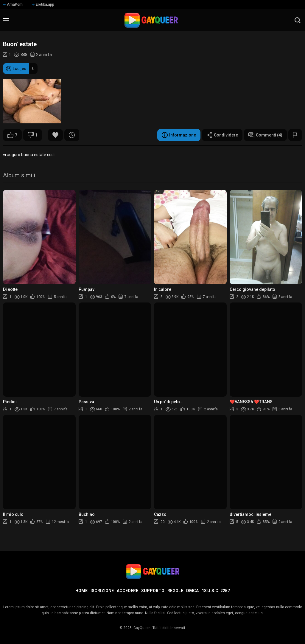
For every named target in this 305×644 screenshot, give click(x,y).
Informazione (179, 135)
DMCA (192, 591)
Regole (175, 591)
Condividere (222, 135)
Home (81, 591)
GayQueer (142, 628)
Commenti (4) (265, 135)
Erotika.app (43, 4)
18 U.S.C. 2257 (216, 591)
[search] (298, 20)
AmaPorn (13, 4)
